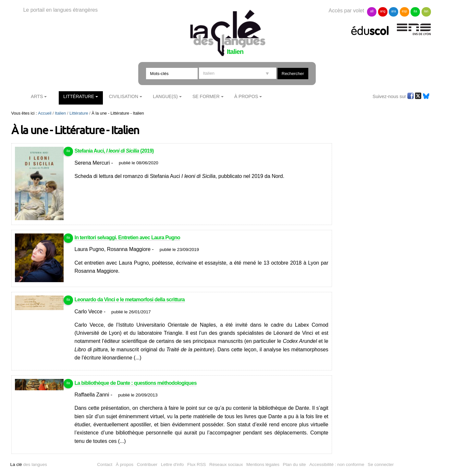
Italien (60, 113)
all (372, 11)
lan (426, 11)
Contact (105, 464)
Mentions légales (263, 464)
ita (415, 11)
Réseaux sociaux (226, 464)
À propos (125, 464)
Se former (206, 96)
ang (383, 11)
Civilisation (123, 96)
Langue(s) (165, 96)
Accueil (45, 113)
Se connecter (381, 464)
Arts (37, 96)
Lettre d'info (172, 464)
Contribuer (147, 464)
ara (394, 11)
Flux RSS (196, 464)
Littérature (79, 96)
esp (404, 11)
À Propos (246, 96)
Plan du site (294, 464)
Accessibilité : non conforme (337, 464)
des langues (28, 464)
